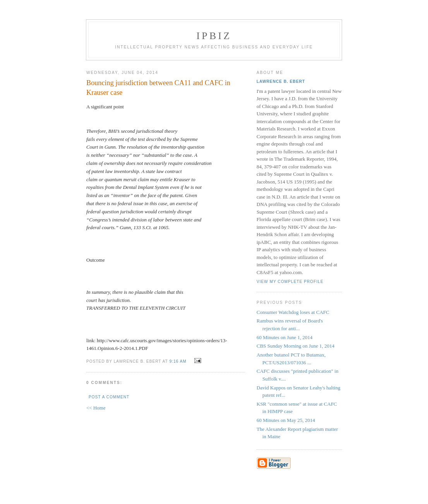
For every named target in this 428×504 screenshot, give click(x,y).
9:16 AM (178, 361)
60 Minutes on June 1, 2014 (284, 337)
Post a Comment (109, 397)
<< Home (96, 408)
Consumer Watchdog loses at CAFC (293, 312)
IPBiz (214, 36)
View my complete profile (290, 282)
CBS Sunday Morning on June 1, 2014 (295, 346)
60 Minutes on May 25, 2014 (286, 420)
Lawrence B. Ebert (281, 81)
